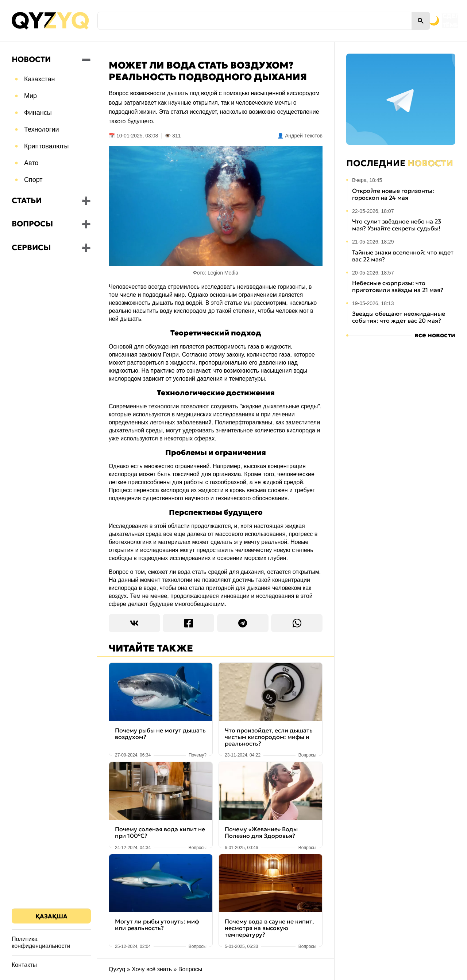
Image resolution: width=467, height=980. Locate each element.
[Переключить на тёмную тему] (401, 21)
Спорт (33, 180)
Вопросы (32, 224)
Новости (31, 59)
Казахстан (39, 79)
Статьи (27, 201)
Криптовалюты (47, 146)
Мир (30, 96)
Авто (31, 163)
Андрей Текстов (304, 136)
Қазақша (51, 916)
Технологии (42, 129)
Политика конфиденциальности (41, 942)
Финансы (38, 113)
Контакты (24, 965)
